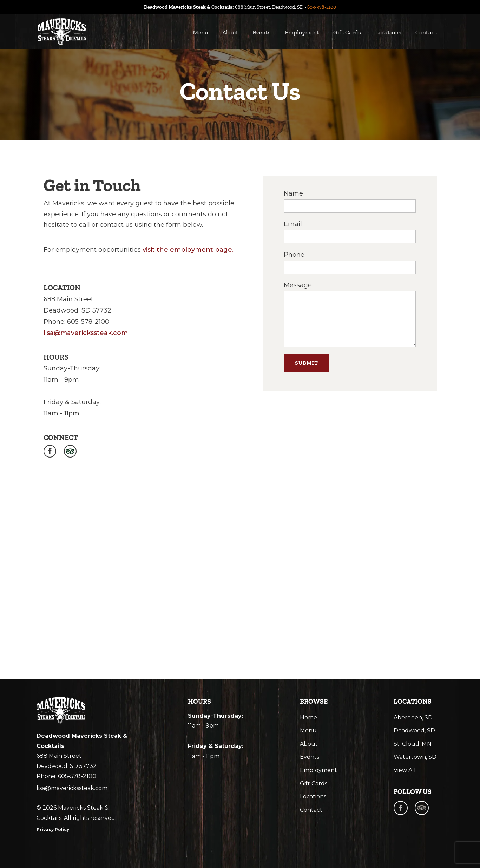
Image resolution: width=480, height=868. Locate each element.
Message (298, 285)
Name (293, 193)
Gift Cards (347, 32)
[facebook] (401, 808)
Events (262, 32)
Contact (426, 32)
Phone (294, 255)
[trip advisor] (422, 808)
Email (293, 224)
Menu (200, 32)
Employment (302, 32)
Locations (388, 32)
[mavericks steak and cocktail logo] (61, 710)
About (230, 32)
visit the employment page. (188, 250)
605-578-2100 (322, 7)
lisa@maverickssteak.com (86, 333)
